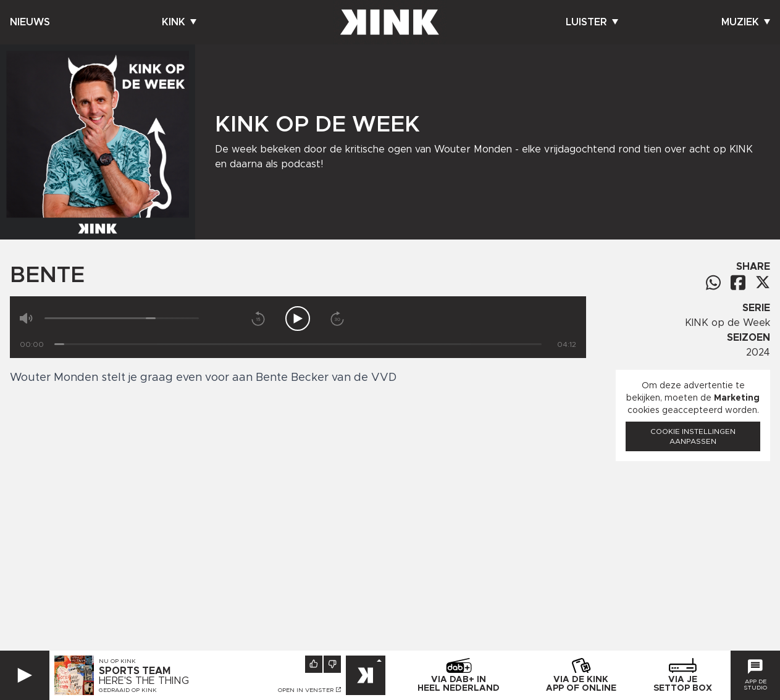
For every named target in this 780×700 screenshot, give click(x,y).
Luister (592, 22)
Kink (179, 22)
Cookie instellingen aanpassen (693, 436)
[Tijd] (298, 344)
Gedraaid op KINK (128, 690)
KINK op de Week (728, 323)
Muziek (746, 22)
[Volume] (122, 318)
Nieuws (30, 22)
